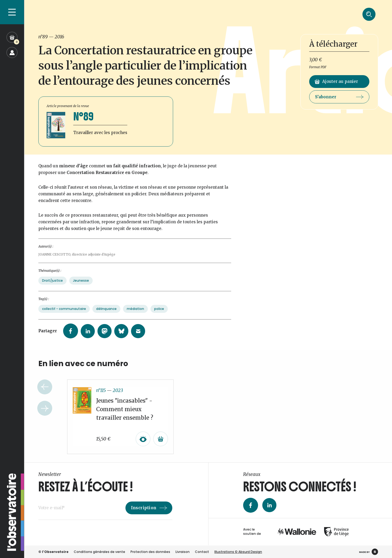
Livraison (183, 552)
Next (45, 414)
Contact (202, 552)
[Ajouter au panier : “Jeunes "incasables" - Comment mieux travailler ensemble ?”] (161, 444)
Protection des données (150, 552)
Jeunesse (81, 286)
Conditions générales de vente (99, 552)
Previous (45, 392)
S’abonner (339, 97)
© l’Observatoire (53, 552)
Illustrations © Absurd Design (238, 552)
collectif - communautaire (64, 314)
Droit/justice (52, 286)
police (159, 314)
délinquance (106, 314)
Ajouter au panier (336, 81)
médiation (135, 314)
